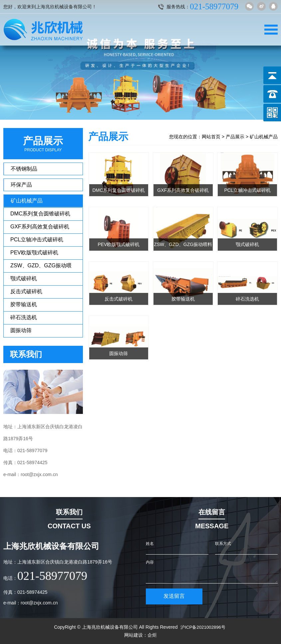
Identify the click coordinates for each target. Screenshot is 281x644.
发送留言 (174, 596)
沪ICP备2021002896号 (203, 627)
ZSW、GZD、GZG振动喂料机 (41, 267)
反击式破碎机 (26, 291)
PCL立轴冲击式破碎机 (37, 240)
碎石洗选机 (24, 317)
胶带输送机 (24, 304)
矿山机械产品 (27, 201)
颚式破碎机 (24, 278)
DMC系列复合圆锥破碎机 (40, 214)
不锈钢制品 (24, 169)
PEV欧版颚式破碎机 (34, 253)
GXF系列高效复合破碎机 (40, 227)
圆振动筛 (21, 330)
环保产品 (21, 185)
